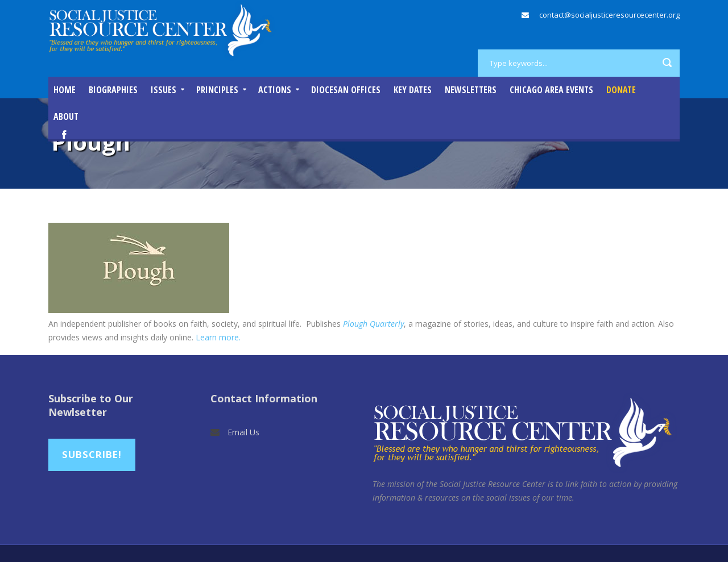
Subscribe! (92, 454)
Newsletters (471, 90)
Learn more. (218, 337)
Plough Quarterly (373, 324)
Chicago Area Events (551, 90)
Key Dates (413, 90)
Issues (164, 90)
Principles (217, 90)
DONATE (621, 90)
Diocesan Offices (346, 90)
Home (65, 90)
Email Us (243, 432)
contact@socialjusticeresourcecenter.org (609, 15)
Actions (275, 90)
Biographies (113, 90)
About (66, 116)
